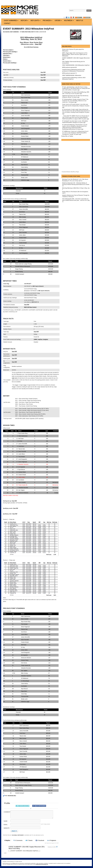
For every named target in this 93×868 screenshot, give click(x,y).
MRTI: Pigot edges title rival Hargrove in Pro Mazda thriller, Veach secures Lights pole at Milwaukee (75, 54)
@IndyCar (73, 126)
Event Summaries (11, 21)
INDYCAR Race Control (30, 307)
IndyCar (25, 21)
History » (5, 59)
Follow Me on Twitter (67, 136)
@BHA (73, 116)
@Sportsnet (81, 131)
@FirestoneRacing (69, 125)
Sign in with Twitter (22, 806)
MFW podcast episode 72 (69, 73)
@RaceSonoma (67, 128)
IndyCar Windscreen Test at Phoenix (73, 195)
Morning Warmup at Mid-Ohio (71, 188)
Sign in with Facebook (39, 806)
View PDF (38, 44)
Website (7, 828)
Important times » (8, 54)
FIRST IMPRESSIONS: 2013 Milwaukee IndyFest (76, 65)
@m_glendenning (69, 87)
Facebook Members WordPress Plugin (70, 172)
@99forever (67, 131)
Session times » (7, 61)
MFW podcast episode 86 (69, 67)
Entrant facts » (7, 57)
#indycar (65, 97)
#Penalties (85, 121)
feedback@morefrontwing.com (42, 864)
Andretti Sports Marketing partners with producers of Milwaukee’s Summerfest (74, 70)
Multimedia (69, 21)
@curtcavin (67, 109)
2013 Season (6, 32)
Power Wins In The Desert (70, 192)
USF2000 (58, 21)
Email (6, 825)
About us (79, 21)
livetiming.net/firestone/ (69, 129)
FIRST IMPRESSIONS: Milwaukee (72, 75)
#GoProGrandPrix (67, 119)
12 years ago (76, 90)
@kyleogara (67, 92)
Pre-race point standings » (10, 63)
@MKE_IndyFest (38, 339)
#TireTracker (79, 125)
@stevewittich (68, 99)
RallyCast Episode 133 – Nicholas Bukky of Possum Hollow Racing (75, 184)
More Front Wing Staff (28, 32)
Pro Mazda (48, 21)
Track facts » (6, 55)
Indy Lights (36, 21)
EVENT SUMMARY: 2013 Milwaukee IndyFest (29, 29)
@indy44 (66, 121)
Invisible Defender (18, 835)
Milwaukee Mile (12, 796)
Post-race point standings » (10, 52)
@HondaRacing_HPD (83, 92)
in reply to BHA (77, 119)
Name (6, 821)
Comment (7, 812)
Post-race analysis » (8, 50)
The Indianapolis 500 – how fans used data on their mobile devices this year (75, 200)
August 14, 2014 (52, 847)
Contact (7, 23)
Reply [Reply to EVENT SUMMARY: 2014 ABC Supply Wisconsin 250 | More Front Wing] (5, 853)
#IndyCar (82, 112)
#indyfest (45, 339)
